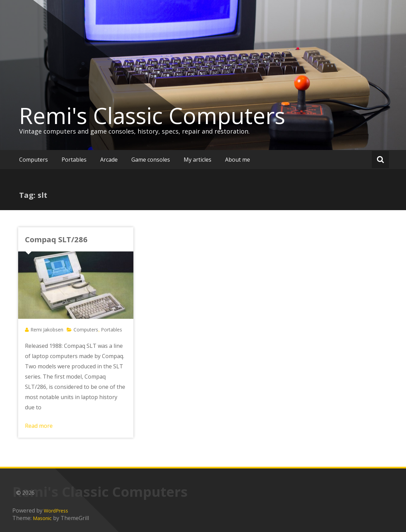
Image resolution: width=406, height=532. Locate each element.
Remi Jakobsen (47, 330)
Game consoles (151, 160)
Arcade (109, 160)
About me (238, 160)
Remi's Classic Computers (152, 115)
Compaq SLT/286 (56, 239)
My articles (198, 160)
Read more (39, 426)
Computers (34, 160)
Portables (74, 160)
